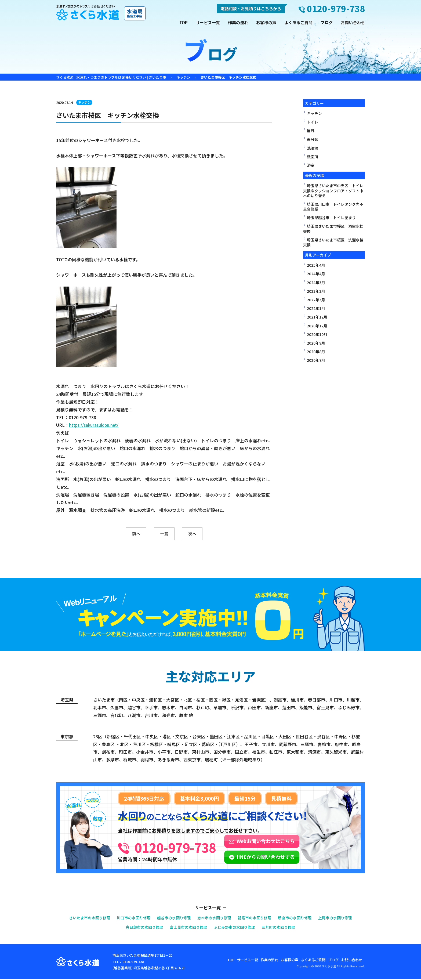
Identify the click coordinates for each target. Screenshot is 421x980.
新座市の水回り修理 (300, 919)
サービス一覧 (208, 22)
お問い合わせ (353, 22)
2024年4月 (316, 274)
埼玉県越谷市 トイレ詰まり (331, 218)
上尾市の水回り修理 (343, 919)
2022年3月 (316, 300)
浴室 (311, 165)
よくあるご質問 (298, 22)
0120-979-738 (187, 847)
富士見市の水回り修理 (187, 928)
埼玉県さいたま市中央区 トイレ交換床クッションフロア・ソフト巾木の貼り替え (333, 190)
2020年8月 (316, 352)
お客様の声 (266, 22)
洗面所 (313, 157)
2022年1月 (316, 308)
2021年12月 (317, 317)
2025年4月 (316, 265)
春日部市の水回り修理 (140, 928)
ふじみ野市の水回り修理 (236, 928)
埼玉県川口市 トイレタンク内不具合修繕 (333, 207)
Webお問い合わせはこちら (290, 842)
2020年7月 (316, 360)
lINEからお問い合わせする (290, 858)
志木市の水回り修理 (215, 919)
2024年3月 (316, 283)
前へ (129, 534)
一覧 (164, 534)
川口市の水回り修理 (129, 919)
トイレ (313, 122)
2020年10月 (317, 334)
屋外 (311, 131)
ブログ (327, 22)
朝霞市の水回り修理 (257, 919)
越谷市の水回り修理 (172, 919)
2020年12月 (317, 326)
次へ (200, 534)
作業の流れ (238, 22)
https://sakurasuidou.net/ (95, 425)
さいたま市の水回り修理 (83, 919)
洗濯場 (313, 148)
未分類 (313, 139)
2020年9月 (316, 343)
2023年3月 (316, 291)
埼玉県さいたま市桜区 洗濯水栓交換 (333, 242)
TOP (184, 22)
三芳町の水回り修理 (283, 928)
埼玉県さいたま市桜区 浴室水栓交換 (333, 229)
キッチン (85, 102)
